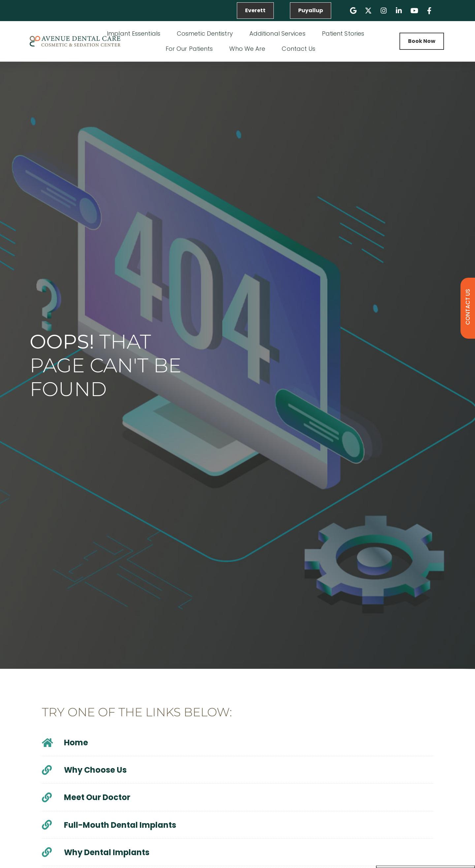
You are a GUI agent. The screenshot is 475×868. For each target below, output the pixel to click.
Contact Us (300, 49)
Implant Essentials (135, 33)
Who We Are (249, 49)
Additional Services (279, 33)
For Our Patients (191, 49)
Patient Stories (343, 33)
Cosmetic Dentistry (206, 33)
